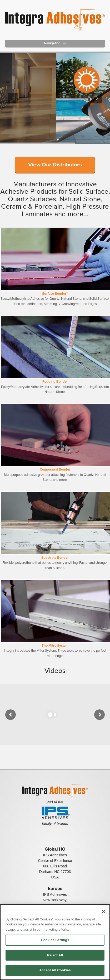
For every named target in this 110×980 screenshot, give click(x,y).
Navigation (52, 43)
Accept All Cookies (55, 970)
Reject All (55, 955)
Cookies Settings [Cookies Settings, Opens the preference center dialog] (55, 940)
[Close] (104, 911)
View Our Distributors (55, 165)
